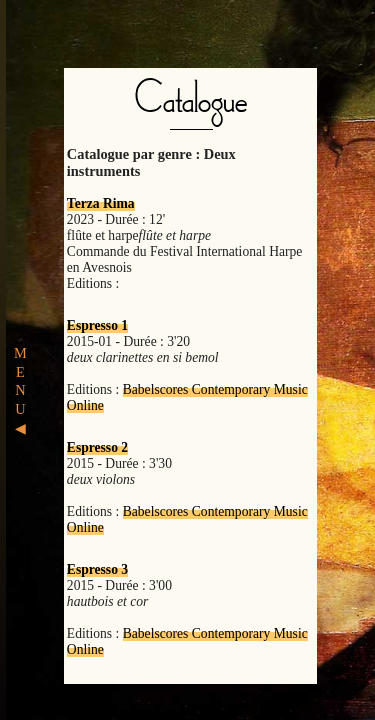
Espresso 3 (97, 569)
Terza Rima (101, 203)
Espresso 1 (97, 325)
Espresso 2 (97, 447)
